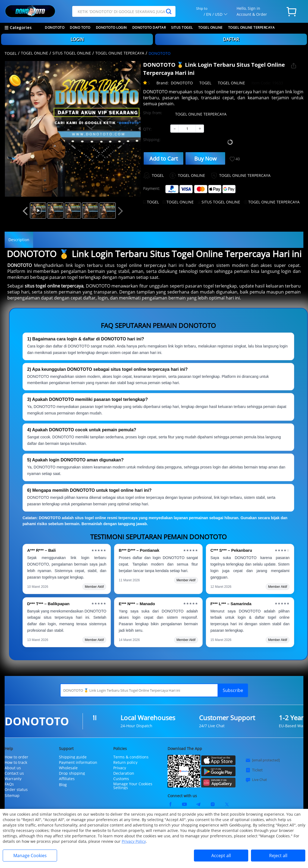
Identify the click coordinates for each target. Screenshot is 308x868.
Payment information (78, 762)
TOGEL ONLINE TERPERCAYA (252, 28)
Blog (63, 785)
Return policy (125, 762)
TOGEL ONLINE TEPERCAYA (120, 53)
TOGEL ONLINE (210, 28)
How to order (16, 757)
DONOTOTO (55, 28)
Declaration (124, 773)
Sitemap (12, 795)
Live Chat (256, 780)
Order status (16, 790)
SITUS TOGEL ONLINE (72, 53)
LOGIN (77, 39)
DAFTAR (231, 39)
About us (13, 768)
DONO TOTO (80, 28)
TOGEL (11, 53)
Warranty (13, 779)
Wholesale (68, 768)
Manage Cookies (30, 856)
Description (19, 240)
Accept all (221, 856)
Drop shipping (72, 773)
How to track (16, 762)
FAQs (9, 784)
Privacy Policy (134, 841)
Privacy (120, 768)
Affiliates (67, 779)
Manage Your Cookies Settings (133, 786)
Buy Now (205, 159)
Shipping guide (73, 757)
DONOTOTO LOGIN (111, 28)
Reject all (278, 856)
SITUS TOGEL (182, 28)
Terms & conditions (131, 757)
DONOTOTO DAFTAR (149, 28)
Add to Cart (164, 159)
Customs (121, 779)
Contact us (14, 773)
